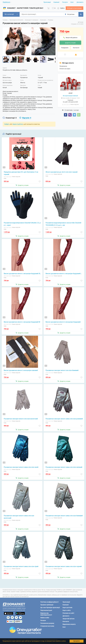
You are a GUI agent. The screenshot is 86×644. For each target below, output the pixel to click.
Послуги (65, 2)
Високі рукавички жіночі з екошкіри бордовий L (64, 275)
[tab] (10, 119)
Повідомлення (65, 49)
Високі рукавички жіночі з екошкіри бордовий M (22, 323)
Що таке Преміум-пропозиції (50, 608)
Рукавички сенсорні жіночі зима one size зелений (64, 468)
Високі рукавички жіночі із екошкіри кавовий (21, 371)
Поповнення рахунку (47, 623)
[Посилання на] (8, 618)
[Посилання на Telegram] (20, 618)
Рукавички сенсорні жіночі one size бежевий (62, 371)
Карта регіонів (67, 608)
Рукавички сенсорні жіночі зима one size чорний (64, 567)
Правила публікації (47, 605)
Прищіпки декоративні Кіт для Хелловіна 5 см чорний (21, 174)
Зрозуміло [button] (77, 641)
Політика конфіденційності (49, 602)
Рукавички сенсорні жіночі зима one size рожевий (64, 420)
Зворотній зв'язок (69, 619)
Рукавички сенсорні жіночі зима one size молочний (19, 518)
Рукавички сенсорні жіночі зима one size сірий (21, 567)
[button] (67, 641)
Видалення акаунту (69, 624)
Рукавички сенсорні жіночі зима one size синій (21, 468)
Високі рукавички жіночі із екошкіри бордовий (63, 323)
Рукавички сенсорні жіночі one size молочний (21, 420)
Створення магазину (47, 626)
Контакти (76, 49)
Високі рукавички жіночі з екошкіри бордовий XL (22, 275)
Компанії (56, 2)
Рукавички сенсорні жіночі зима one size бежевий (64, 517)
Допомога (80, 2)
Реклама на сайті (68, 613)
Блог (72, 2)
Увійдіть (7, 125)
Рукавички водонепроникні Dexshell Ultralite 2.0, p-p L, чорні (22, 225)
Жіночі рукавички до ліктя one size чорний (62, 173)
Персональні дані (46, 610)
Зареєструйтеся (18, 125)
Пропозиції (47, 2)
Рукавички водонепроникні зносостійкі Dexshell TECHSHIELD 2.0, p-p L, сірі (63, 225)
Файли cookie (45, 618)
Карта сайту (67, 610)
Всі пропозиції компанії (70, 97)
